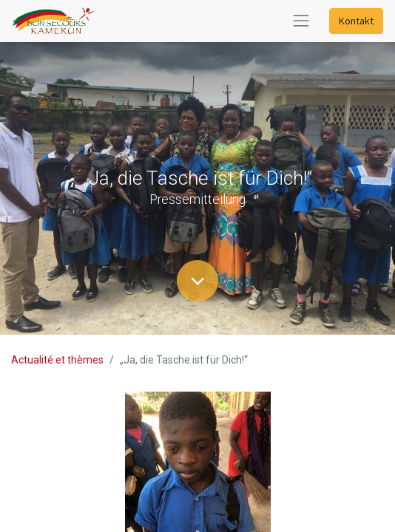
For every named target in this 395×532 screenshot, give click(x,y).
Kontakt (356, 21)
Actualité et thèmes (57, 360)
